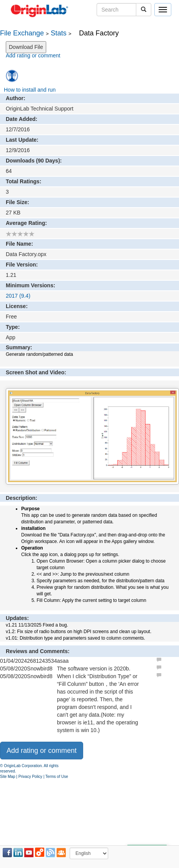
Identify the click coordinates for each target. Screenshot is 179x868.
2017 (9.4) (18, 296)
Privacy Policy (30, 777)
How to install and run (30, 90)
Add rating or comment (33, 55)
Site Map (8, 777)
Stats (59, 33)
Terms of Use (57, 777)
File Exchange (22, 33)
